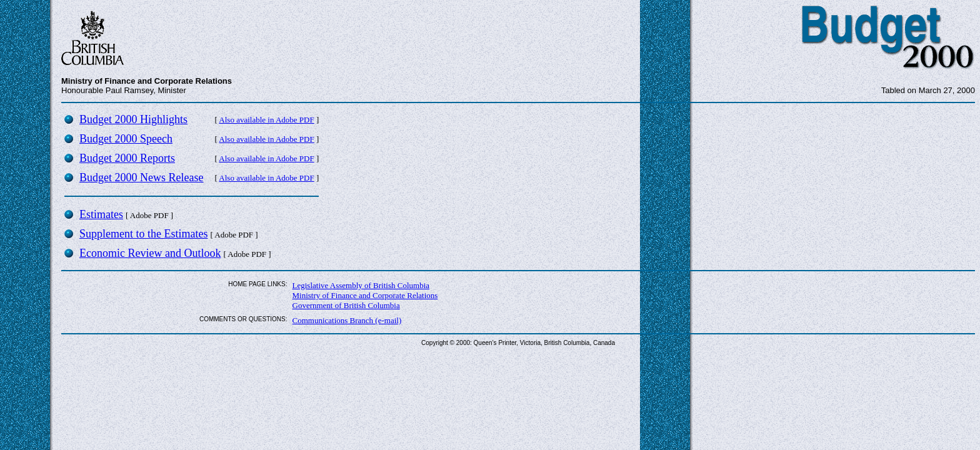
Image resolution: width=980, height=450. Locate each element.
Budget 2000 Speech (126, 139)
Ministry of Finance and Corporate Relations (365, 295)
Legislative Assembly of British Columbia (361, 285)
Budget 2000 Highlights (133, 119)
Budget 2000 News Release (141, 177)
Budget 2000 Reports (127, 158)
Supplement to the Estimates (143, 234)
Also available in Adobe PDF (266, 120)
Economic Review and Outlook (150, 253)
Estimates (101, 214)
